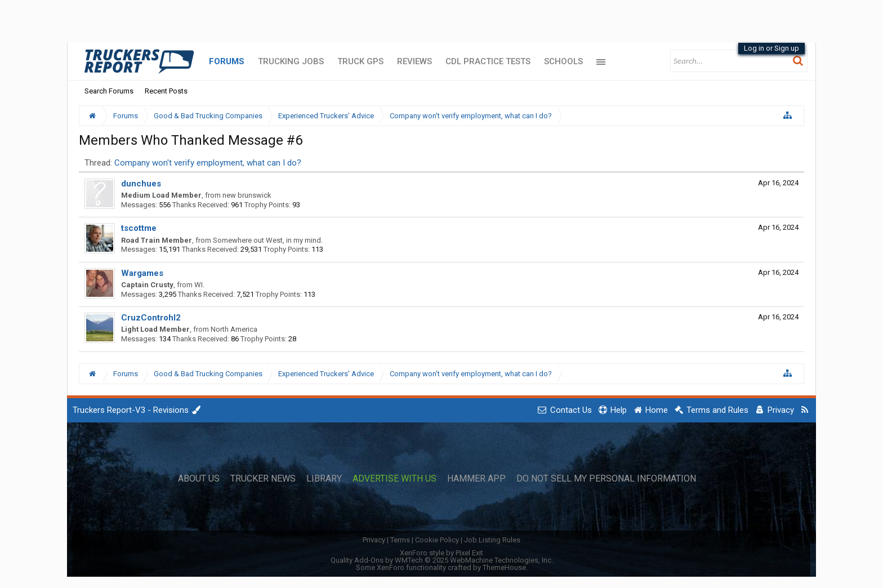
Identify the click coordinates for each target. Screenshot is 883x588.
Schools (563, 61)
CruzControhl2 (151, 318)
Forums (227, 61)
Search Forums (109, 91)
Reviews (414, 61)
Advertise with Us (394, 479)
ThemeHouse (504, 567)
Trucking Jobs (291, 61)
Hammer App (476, 479)
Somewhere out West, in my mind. (268, 240)
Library (324, 479)
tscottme (139, 228)
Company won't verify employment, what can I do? (208, 163)
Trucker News (263, 479)
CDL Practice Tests (488, 61)
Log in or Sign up (771, 48)
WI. (199, 285)
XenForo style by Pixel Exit (441, 553)
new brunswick (247, 195)
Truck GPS (360, 61)
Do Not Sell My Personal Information (606, 479)
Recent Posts (166, 91)
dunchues (141, 184)
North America (234, 329)
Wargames (142, 273)
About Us (199, 479)
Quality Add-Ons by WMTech (442, 560)
